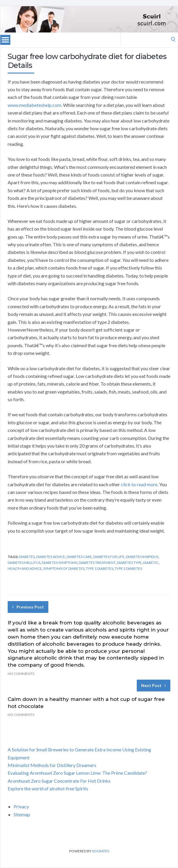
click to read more (139, 484)
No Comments (21, 674)
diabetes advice (51, 557)
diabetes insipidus (142, 557)
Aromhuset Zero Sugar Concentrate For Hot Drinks (59, 781)
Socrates (100, 851)
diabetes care (79, 557)
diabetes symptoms (60, 563)
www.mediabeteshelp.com (34, 105)
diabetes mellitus (24, 563)
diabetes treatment (97, 563)
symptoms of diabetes (64, 568)
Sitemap (22, 814)
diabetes (27, 557)
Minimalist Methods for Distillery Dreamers (52, 765)
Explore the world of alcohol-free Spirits (48, 788)
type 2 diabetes (128, 568)
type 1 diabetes (99, 568)
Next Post (154, 685)
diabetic (151, 563)
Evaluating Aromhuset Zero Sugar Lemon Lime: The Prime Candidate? (77, 773)
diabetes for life (109, 557)
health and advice (25, 568)
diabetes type (129, 563)
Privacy (21, 806)
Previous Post (28, 607)
